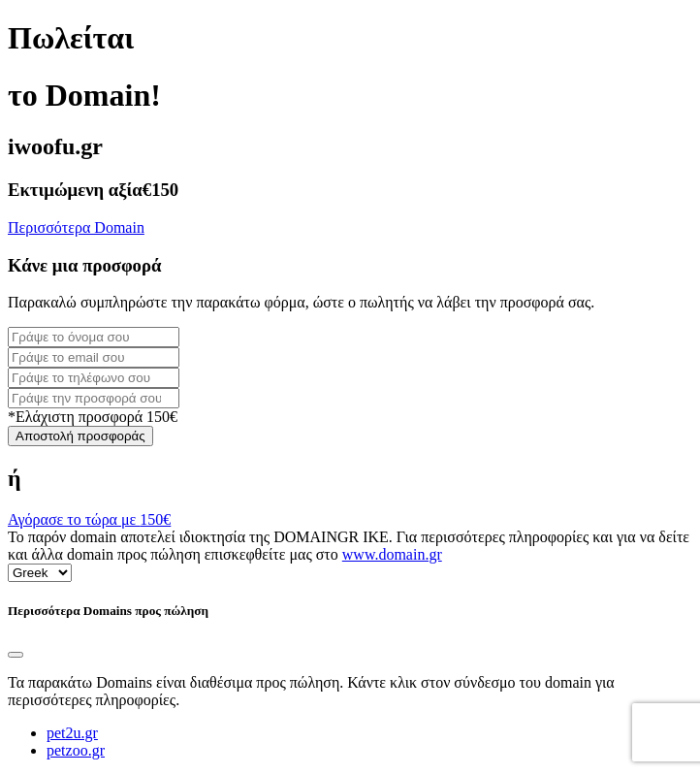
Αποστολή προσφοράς (80, 436)
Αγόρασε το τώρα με (89, 519)
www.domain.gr (392, 554)
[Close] (16, 655)
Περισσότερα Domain (76, 227)
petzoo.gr (76, 750)
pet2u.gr (72, 733)
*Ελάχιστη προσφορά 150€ (93, 417)
